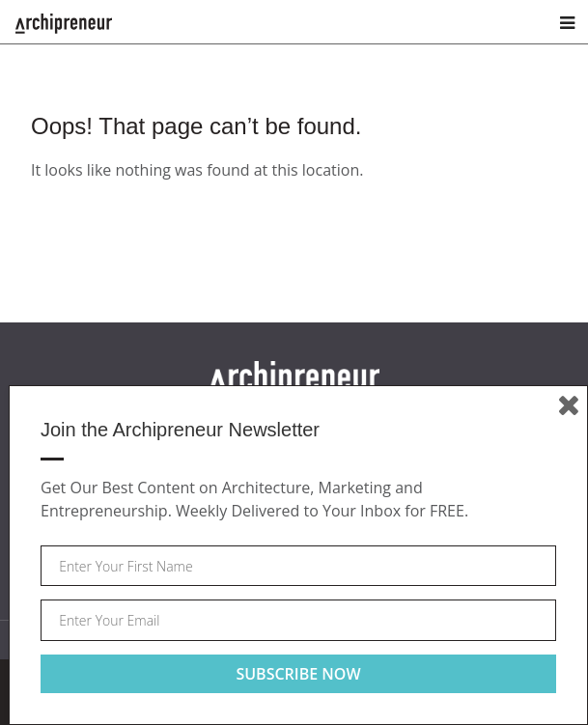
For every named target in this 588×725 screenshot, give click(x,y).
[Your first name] (298, 566)
